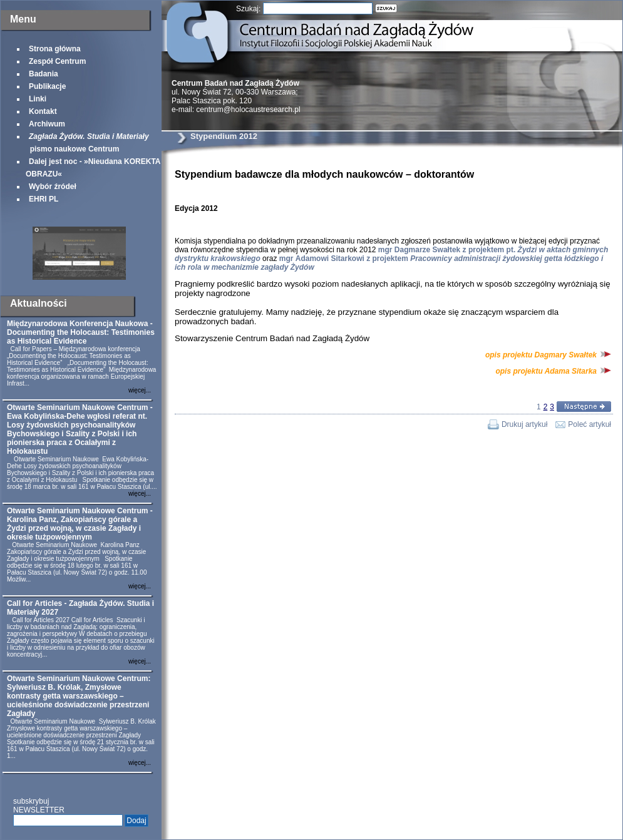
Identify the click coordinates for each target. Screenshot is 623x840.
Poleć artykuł (590, 424)
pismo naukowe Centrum (87, 143)
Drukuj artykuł (524, 424)
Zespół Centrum (57, 61)
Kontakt (43, 111)
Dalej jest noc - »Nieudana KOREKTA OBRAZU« (93, 168)
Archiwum (47, 124)
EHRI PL (44, 199)
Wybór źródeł (53, 187)
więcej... (140, 390)
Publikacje (47, 86)
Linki (38, 99)
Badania (44, 74)
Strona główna (55, 49)
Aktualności (39, 303)
